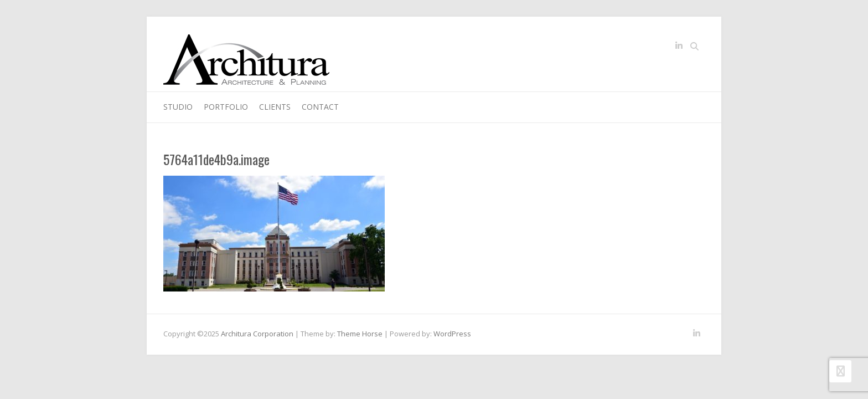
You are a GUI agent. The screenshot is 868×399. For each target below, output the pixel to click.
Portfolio (226, 107)
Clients (275, 107)
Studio (178, 107)
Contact (320, 107)
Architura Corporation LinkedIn (679, 48)
